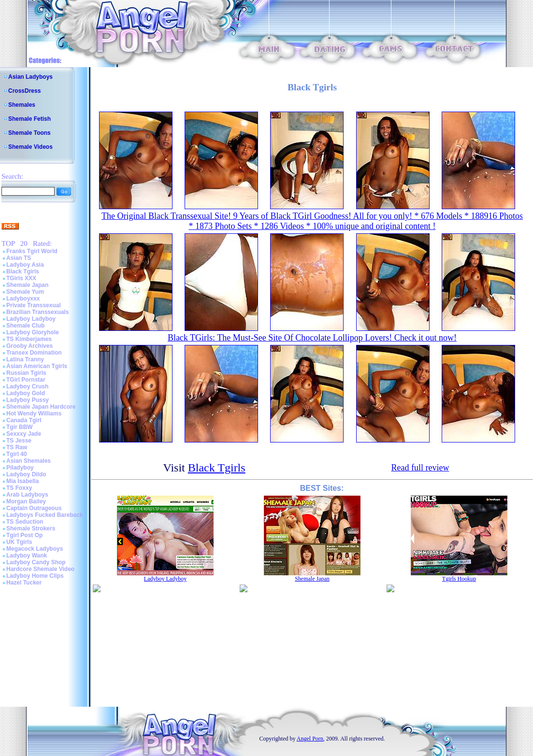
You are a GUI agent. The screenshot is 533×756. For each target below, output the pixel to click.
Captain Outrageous (34, 508)
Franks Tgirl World (32, 251)
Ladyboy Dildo (26, 474)
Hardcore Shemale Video (40, 569)
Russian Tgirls (26, 373)
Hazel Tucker (24, 583)
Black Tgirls (23, 271)
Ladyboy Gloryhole (33, 332)
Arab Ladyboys (27, 495)
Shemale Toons (29, 133)
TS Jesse (19, 441)
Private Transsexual (34, 305)
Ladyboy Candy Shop (36, 562)
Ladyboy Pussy (28, 400)
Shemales (22, 105)
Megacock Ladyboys (35, 549)
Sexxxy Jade (24, 434)
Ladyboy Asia (25, 265)
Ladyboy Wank (27, 556)
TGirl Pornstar (26, 380)
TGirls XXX (21, 278)
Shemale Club (25, 326)
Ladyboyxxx (23, 299)
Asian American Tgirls (37, 366)
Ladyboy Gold (26, 393)
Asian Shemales (29, 461)
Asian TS (19, 258)
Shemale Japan (27, 285)
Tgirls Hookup (459, 579)
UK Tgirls (19, 542)
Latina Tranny (25, 359)
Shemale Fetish (29, 119)
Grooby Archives (29, 346)
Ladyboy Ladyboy (31, 319)
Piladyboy (20, 468)
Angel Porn (310, 739)
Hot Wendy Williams (34, 414)
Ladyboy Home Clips (35, 576)
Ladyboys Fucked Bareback (45, 515)
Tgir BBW (20, 427)
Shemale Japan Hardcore (41, 407)
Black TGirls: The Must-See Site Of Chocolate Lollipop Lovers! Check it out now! (312, 338)
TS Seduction (25, 522)
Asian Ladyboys (30, 77)
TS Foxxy (19, 488)
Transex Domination (34, 353)
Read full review (420, 468)
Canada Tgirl (24, 420)
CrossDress (24, 91)
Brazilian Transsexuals (37, 312)
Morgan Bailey (26, 501)
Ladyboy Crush (27, 386)
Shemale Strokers (31, 528)
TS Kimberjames (29, 339)
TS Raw (17, 447)
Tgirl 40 (17, 454)
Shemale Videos (30, 147)
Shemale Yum (25, 292)
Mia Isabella (22, 481)
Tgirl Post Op (24, 535)
